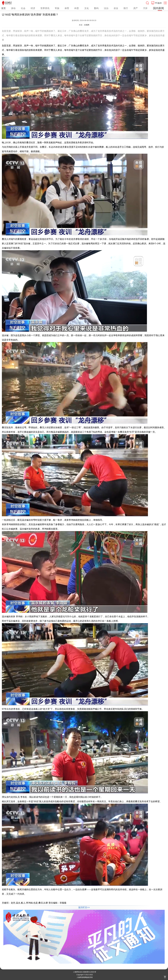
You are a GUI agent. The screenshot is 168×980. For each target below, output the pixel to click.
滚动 (13, 8)
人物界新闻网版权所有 (85, 977)
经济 (33, 8)
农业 (116, 8)
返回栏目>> (84, 907)
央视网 (87, 25)
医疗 (126, 8)
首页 (3, 8)
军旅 (57, 8)
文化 (87, 8)
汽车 (145, 8)
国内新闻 (158, 8)
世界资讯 (45, 8)
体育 (67, 8)
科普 (77, 8)
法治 (106, 8)
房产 (136, 8)
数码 (96, 8)
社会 (23, 8)
